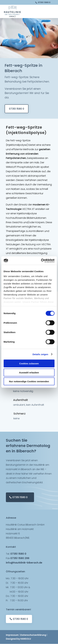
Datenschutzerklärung (33, 635)
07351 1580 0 (44, 2)
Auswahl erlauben (29, 372)
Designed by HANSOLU (18, 639)
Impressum (12, 635)
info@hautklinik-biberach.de (24, 563)
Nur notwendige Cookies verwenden (29, 381)
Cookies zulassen (29, 363)
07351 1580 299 (20, 558)
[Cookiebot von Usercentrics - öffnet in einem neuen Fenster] (41, 261)
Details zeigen (40, 354)
